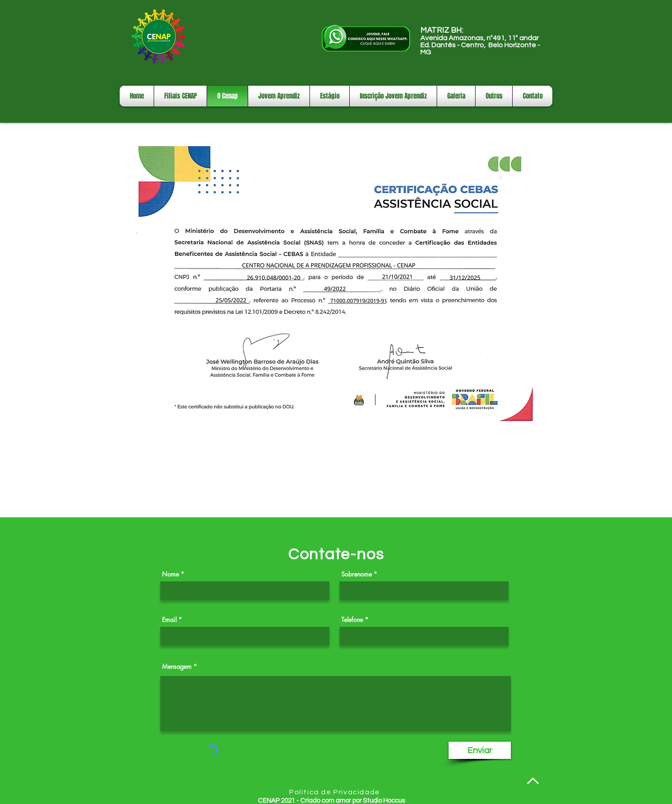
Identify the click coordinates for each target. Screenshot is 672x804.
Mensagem (177, 667)
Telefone (352, 620)
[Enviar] (480, 750)
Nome (170, 574)
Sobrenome (357, 574)
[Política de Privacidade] (336, 792)
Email (169, 620)
